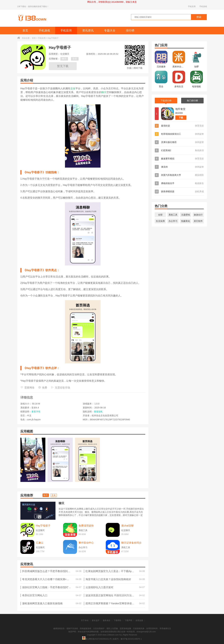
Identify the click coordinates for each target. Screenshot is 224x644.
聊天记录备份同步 (131, 543)
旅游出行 (198, 215)
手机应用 (192, 6)
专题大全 (110, 31)
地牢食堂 (180, 109)
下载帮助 (117, 620)
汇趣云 (40, 543)
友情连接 (139, 620)
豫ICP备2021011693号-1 (131, 639)
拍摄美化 (186, 221)
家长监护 (96, 620)
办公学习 (173, 221)
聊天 (64, 59)
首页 (25, 31)
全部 (160, 215)
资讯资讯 (88, 31)
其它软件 (198, 221)
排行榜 (130, 31)
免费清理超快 (86, 526)
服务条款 (107, 620)
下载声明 (128, 620)
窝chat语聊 (127, 526)
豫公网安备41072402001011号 (97, 639)
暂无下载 (63, 66)
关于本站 (85, 620)
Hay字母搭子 (43, 526)
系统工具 (173, 215)
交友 (75, 59)
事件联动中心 (86, 543)
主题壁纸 (186, 215)
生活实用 (160, 221)
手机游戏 (203, 6)
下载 (181, 118)
